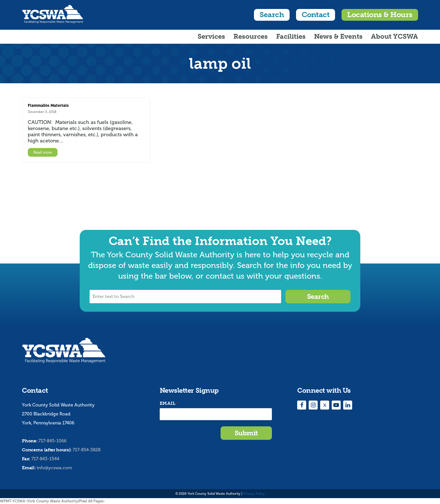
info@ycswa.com (54, 468)
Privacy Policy (254, 494)
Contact (316, 15)
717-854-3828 (87, 450)
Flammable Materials (48, 105)
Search (272, 15)
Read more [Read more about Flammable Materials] (43, 152)
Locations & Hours (380, 15)
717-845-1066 (52, 441)
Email (169, 404)
